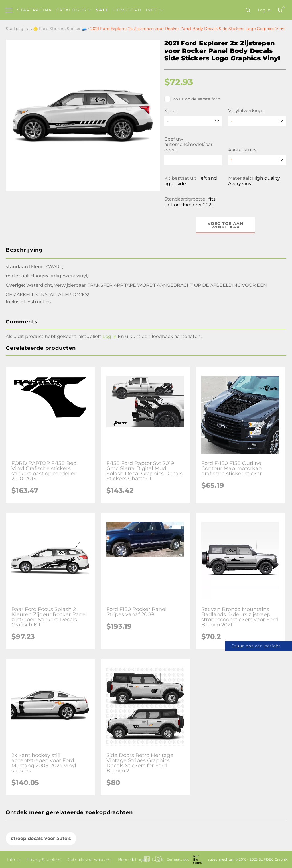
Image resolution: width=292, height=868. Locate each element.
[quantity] (257, 160)
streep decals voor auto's (41, 838)
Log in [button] (109, 336)
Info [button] (155, 10)
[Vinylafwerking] (257, 121)
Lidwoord (127, 10)
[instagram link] (158, 859)
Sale (102, 10)
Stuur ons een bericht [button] (256, 646)
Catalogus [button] (74, 10)
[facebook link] (147, 859)
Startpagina (35, 10)
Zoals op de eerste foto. (193, 99)
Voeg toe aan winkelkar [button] (225, 225)
